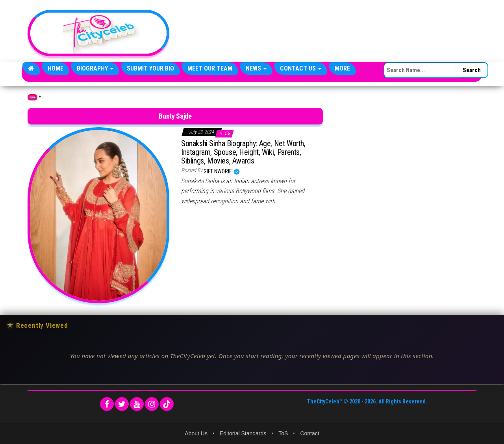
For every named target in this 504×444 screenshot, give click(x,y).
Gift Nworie (218, 171)
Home (56, 68)
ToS (283, 433)
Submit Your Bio (150, 68)
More (342, 68)
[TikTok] (167, 404)
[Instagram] (152, 404)
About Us (196, 433)
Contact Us (301, 68)
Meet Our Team (210, 68)
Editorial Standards (243, 433)
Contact (309, 433)
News (256, 68)
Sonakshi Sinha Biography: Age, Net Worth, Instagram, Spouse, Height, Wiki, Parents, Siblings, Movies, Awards (243, 152)
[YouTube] (137, 404)
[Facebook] (107, 404)
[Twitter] (122, 404)
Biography (95, 68)
